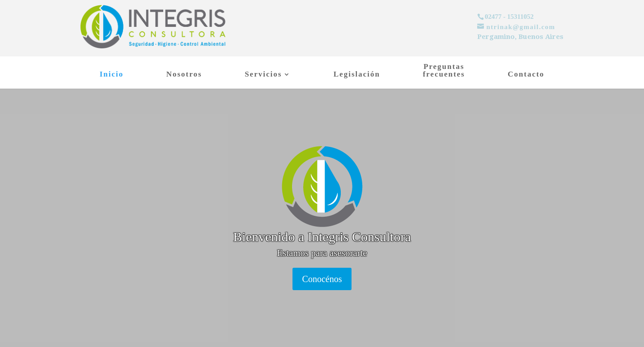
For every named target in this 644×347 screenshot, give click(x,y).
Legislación (357, 75)
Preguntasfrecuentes (444, 71)
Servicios (263, 75)
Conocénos (322, 279)
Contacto (526, 75)
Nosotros (184, 75)
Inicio (112, 75)
